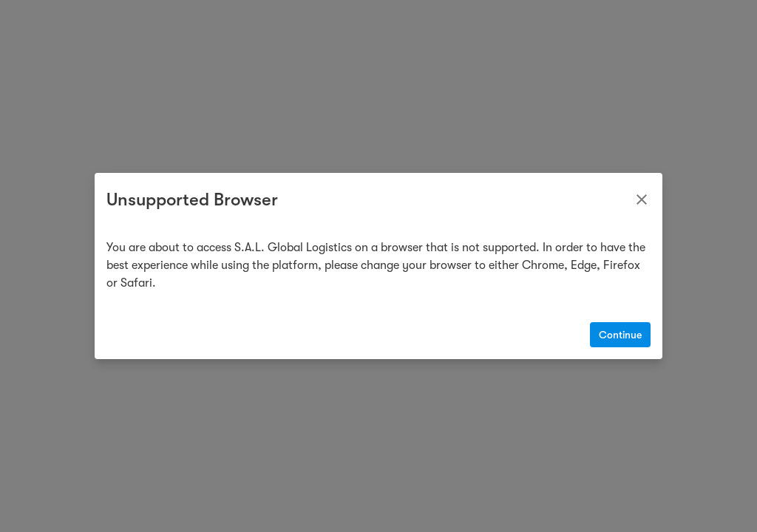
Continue (620, 335)
